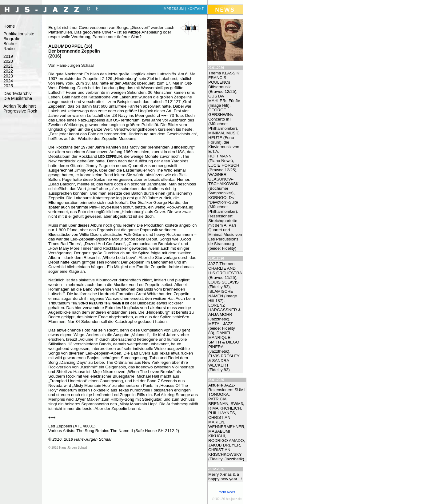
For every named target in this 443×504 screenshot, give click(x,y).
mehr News (227, 492)
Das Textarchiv (18, 93)
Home (9, 26)
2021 (8, 66)
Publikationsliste (19, 34)
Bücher (10, 44)
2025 (8, 86)
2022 (8, 71)
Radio (9, 49)
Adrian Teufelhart (20, 106)
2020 (8, 61)
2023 (8, 76)
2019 (8, 56)
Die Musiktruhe (18, 98)
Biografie (12, 39)
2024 (8, 81)
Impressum (174, 9)
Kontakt (196, 9)
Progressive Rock (20, 111)
